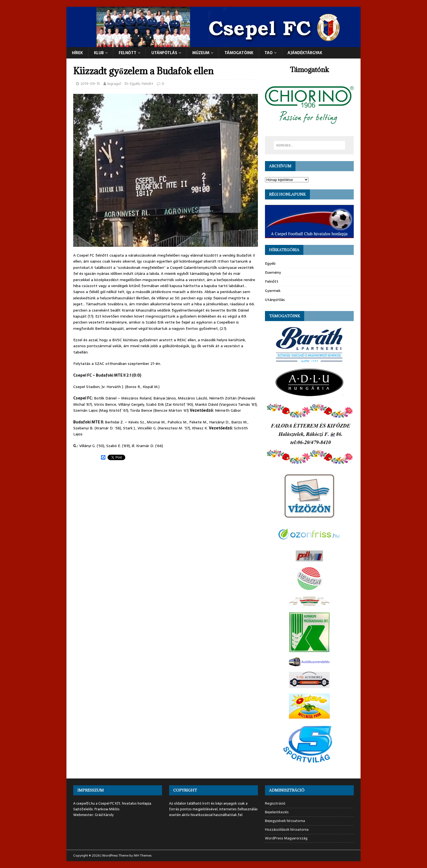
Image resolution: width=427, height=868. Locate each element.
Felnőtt (128, 53)
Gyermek (273, 291)
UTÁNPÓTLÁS (164, 53)
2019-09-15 (90, 84)
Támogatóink (239, 53)
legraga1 (114, 84)
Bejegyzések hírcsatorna (285, 821)
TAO (269, 53)
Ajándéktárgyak (305, 53)
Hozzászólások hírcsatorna (287, 829)
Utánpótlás (275, 300)
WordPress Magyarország (286, 838)
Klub (99, 53)
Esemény (273, 272)
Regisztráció (275, 804)
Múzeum (201, 53)
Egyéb (135, 84)
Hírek (77, 53)
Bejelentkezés (277, 812)
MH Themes (143, 855)
